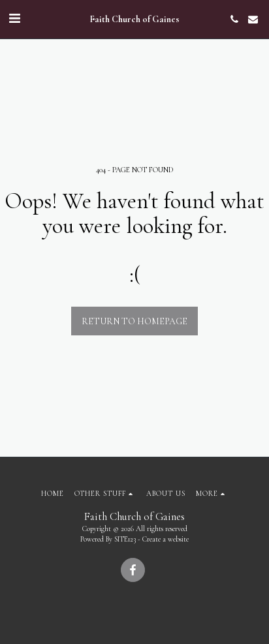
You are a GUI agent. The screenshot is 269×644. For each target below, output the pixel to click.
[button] (14, 19)
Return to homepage (134, 321)
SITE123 (125, 539)
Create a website (166, 539)
